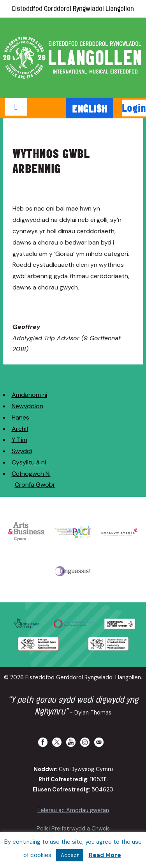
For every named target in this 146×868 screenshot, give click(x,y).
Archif (20, 429)
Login (134, 108)
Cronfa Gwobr (35, 485)
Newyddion (27, 406)
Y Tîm (19, 440)
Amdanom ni (29, 395)
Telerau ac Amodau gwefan (73, 810)
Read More (105, 855)
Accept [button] (70, 855)
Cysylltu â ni (29, 462)
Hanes (20, 417)
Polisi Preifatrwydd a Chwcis (73, 829)
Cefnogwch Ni (31, 474)
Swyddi (22, 451)
